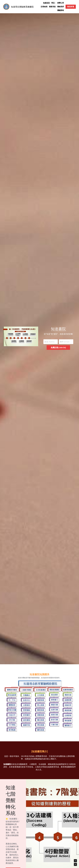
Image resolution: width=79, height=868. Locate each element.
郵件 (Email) (65, 342)
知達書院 (58, 329)
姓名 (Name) (49, 342)
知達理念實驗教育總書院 (22, 7)
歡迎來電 (71, 7)
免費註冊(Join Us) (58, 347)
